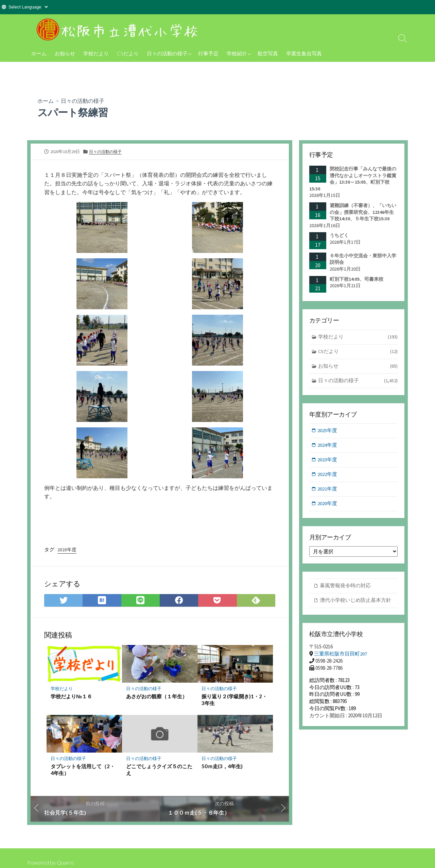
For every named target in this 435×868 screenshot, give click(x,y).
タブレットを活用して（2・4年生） (83, 770)
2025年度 (328, 432)
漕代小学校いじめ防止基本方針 (355, 603)
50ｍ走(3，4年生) (222, 767)
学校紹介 (237, 53)
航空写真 (268, 53)
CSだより (128, 53)
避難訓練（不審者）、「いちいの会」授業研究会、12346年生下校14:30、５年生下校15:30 (363, 212)
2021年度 (328, 491)
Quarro (65, 863)
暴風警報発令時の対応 (345, 588)
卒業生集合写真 (304, 53)
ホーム (39, 53)
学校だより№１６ (71, 697)
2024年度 (328, 446)
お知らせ (65, 53)
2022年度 (328, 476)
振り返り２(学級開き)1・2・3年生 (234, 700)
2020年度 (67, 550)
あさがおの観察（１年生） (157, 697)
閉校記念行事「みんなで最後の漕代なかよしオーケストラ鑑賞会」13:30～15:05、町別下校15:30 (353, 179)
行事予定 (208, 53)
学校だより (96, 53)
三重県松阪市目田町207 (341, 657)
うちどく (339, 235)
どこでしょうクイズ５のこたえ (159, 770)
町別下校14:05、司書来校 (356, 279)
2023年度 (328, 461)
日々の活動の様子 (167, 53)
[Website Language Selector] (28, 7)
